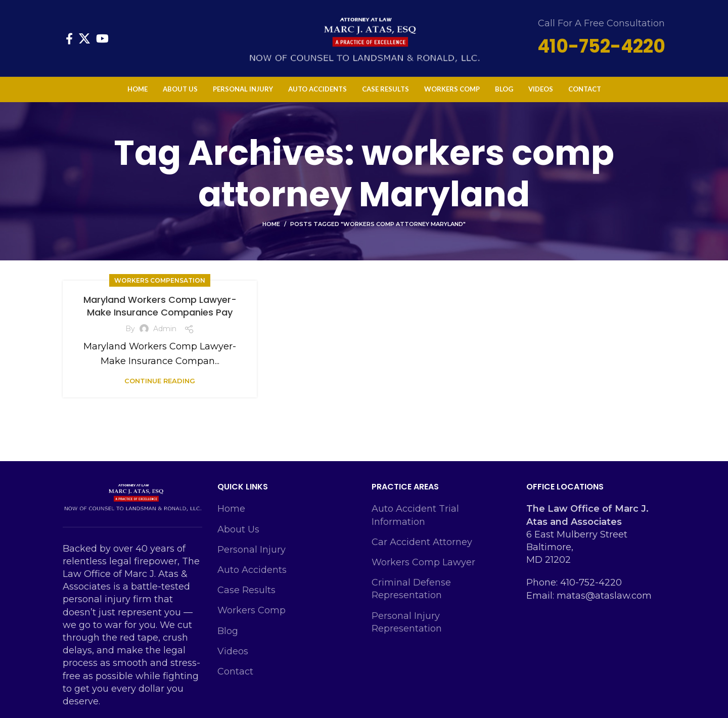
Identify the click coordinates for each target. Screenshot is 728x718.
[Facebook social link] (69, 38)
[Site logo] (364, 37)
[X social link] (84, 38)
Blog (228, 631)
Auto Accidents (252, 570)
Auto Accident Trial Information (415, 515)
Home (271, 224)
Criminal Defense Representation (411, 589)
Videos (233, 651)
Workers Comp (252, 610)
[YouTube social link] (102, 38)
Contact (235, 671)
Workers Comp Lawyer (423, 562)
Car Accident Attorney (422, 542)
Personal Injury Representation (407, 622)
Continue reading (160, 381)
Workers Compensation (160, 280)
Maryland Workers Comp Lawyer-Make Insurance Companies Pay (160, 306)
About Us (238, 529)
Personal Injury (252, 550)
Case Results (246, 590)
